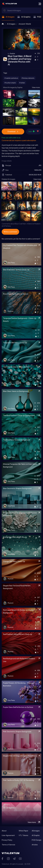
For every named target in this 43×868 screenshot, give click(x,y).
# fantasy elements (28, 78)
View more (36, 87)
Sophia (12, 53)
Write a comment (10, 232)
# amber (22, 83)
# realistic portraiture (11, 78)
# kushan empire (10, 83)
